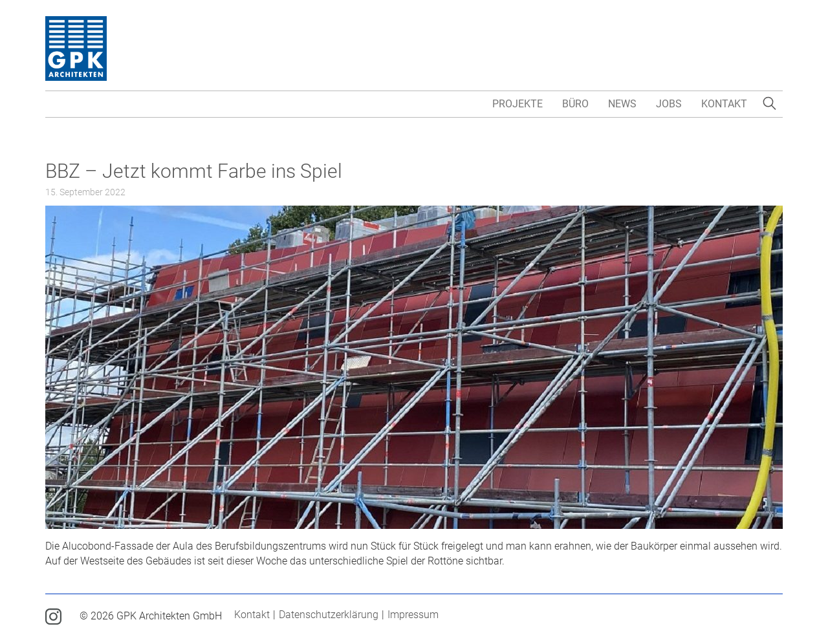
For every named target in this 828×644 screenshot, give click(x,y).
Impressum (413, 615)
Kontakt (724, 104)
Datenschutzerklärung (329, 615)
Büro (575, 104)
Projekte (517, 104)
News (622, 104)
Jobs (669, 104)
